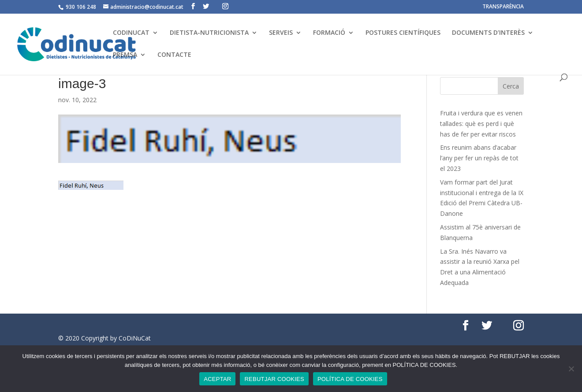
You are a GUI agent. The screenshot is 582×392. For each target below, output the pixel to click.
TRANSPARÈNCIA (503, 7)
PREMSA (125, 55)
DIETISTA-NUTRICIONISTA (209, 33)
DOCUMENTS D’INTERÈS (488, 33)
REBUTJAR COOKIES (274, 379)
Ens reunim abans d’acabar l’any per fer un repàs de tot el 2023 (479, 158)
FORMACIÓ (329, 33)
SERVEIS (281, 33)
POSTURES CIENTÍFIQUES (403, 33)
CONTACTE (174, 55)
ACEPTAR (217, 379)
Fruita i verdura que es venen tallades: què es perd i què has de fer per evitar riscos (481, 124)
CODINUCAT (131, 33)
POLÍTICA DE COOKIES (350, 379)
